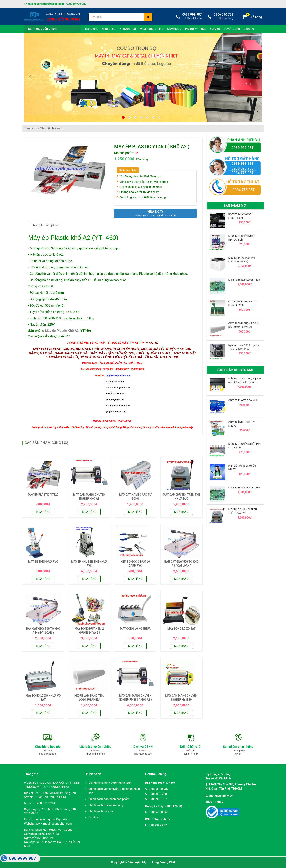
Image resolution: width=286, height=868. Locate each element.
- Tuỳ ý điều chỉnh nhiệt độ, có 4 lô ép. (54, 312)
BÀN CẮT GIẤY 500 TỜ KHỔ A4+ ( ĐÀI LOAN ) (43, 631)
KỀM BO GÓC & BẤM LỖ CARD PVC (135, 564)
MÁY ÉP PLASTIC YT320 (43, 495)
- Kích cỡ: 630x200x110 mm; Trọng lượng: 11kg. (61, 318)
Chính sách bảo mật (102, 811)
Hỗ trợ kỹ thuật (195, 29)
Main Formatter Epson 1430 (244, 280)
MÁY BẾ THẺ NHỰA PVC (43, 562)
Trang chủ (92, 29)
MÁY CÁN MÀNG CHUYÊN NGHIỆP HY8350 (181, 698)
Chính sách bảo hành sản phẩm (109, 799)
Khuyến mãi (128, 29)
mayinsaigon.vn (115, 382)
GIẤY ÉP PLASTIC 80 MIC (243, 400)
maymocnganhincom (118, 406)
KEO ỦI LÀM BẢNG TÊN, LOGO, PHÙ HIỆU (89, 698)
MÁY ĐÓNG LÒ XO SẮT (181, 629)
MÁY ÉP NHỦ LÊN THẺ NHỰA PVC (89, 564)
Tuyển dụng (232, 29)
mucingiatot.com (115, 394)
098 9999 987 (156, 799)
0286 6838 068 (157, 812)
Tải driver (95, 817)
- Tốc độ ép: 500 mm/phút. (47, 305)
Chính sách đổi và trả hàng (106, 805)
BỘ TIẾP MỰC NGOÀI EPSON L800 (240, 216)
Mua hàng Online (151, 29)
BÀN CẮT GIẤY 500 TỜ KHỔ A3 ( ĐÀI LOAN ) (181, 564)
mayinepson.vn (115, 400)
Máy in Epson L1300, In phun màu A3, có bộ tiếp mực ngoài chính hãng (245, 380)
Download (174, 29)
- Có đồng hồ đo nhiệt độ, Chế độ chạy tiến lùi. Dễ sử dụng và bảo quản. (78, 280)
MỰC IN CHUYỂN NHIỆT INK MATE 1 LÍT (244, 446)
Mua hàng (43, 512)
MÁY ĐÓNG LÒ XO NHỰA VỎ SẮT (43, 698)
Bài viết (215, 29)
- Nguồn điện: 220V (41, 325)
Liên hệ (249, 29)
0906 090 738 (156, 794)
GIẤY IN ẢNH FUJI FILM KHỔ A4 (242, 424)
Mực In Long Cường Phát (159, 862)
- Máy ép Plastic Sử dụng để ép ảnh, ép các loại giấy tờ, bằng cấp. (73, 248)
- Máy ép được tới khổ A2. (46, 255)
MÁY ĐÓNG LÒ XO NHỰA (135, 629)
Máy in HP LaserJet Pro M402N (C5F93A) (242, 260)
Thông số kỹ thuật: (41, 286)
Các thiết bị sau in (51, 128)
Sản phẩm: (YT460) (60, 331)
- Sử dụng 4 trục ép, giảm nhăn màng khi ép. (59, 267)
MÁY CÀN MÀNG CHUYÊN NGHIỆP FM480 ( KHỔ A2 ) (135, 698)
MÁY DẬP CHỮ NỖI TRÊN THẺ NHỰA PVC (181, 497)
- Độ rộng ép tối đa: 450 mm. (48, 299)
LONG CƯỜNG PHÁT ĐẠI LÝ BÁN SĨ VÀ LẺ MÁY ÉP (106, 343)
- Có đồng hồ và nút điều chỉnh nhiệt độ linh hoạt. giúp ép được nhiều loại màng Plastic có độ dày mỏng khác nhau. (108, 274)
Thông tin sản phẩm (45, 225)
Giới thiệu (109, 29)
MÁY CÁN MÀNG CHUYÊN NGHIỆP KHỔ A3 (89, 497)
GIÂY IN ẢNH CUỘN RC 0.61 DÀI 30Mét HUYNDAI (244, 325)
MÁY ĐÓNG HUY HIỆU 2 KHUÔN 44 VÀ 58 (89, 631)
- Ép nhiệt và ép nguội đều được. (50, 261)
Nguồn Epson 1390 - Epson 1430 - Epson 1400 (244, 347)
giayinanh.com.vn (116, 412)
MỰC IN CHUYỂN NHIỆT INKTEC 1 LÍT (242, 238)
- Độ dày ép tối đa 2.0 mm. (46, 293)
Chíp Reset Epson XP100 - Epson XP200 (243, 303)
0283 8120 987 (157, 789)
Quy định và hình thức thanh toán (110, 783)
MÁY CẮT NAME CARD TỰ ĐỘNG (135, 497)
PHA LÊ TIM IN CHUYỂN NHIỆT (242, 467)
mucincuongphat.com (118, 388)
